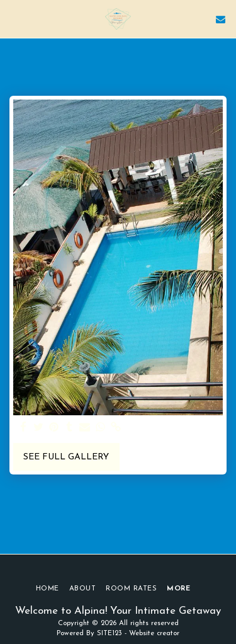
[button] (14, 19)
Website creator (154, 634)
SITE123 (110, 634)
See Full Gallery (66, 457)
